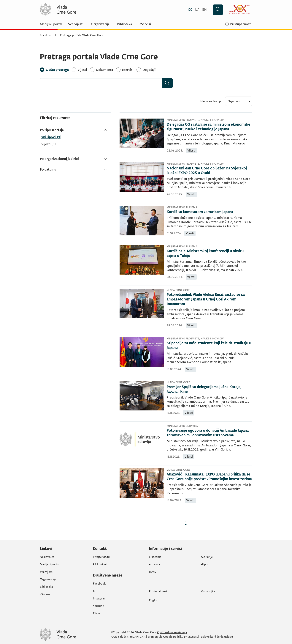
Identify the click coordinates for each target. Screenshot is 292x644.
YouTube (98, 606)
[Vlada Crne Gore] (76, 10)
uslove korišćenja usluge (217, 637)
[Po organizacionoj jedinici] (75, 159)
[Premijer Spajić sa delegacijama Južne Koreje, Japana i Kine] (209, 389)
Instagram (100, 599)
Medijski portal (51, 24)
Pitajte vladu (101, 557)
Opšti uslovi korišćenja (172, 632)
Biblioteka (125, 24)
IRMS (152, 572)
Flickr (97, 613)
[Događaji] (149, 70)
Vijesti (49, 144)
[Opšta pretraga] (57, 70)
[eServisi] (128, 70)
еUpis (204, 564)
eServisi (145, 24)
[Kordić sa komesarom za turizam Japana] (209, 212)
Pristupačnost (158, 591)
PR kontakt (100, 564)
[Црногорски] (197, 10)
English (154, 600)
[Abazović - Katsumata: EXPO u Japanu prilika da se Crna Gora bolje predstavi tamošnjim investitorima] (209, 477)
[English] (204, 10)
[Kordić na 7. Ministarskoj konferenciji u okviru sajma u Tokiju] (209, 253)
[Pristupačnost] (238, 24)
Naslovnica (47, 557)
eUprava (154, 564)
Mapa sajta (208, 591)
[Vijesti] (82, 70)
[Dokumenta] (104, 70)
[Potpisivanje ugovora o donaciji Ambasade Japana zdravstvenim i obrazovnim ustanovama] (209, 433)
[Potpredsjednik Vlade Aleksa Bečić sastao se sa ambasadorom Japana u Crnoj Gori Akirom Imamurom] (209, 299)
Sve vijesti (76, 24)
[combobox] (101, 83)
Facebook (99, 584)
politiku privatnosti (186, 637)
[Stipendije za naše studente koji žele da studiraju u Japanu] (209, 346)
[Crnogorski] (190, 10)
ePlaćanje (155, 557)
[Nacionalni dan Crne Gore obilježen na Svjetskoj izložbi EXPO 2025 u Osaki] (209, 171)
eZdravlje (207, 557)
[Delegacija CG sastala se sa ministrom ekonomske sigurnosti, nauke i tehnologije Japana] (209, 127)
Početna (45, 35)
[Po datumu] (75, 168)
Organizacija (100, 24)
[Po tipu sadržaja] (75, 130)
